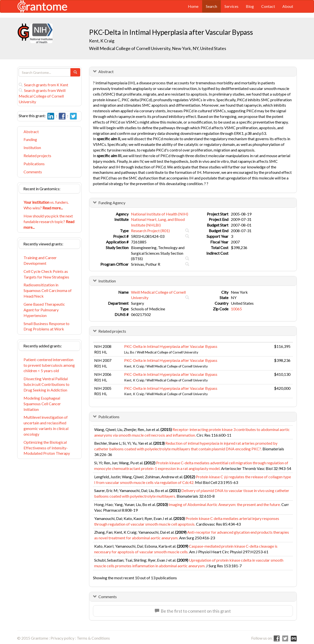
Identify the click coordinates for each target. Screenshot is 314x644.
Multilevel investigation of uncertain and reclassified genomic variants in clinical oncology (46, 426)
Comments (33, 172)
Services (231, 6)
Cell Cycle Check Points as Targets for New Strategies (46, 274)
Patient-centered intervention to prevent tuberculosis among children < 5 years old (49, 365)
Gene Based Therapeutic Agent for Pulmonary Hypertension (44, 310)
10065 (236, 309)
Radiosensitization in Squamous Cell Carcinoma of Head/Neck (48, 290)
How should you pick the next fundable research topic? (49, 221)
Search (211, 6)
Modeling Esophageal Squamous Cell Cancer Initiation (42, 404)
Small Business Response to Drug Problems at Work (46, 326)
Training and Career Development (40, 260)
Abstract (31, 132)
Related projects (37, 156)
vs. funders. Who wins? (46, 205)
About (288, 6)
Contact (268, 6)
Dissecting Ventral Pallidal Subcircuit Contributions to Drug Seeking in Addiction (46, 384)
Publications (34, 164)
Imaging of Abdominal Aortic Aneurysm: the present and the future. (225, 504)
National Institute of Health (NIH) (160, 214)
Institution (32, 147)
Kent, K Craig (102, 41)
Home (193, 6)
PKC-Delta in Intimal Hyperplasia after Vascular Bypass (171, 346)
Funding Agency (112, 203)
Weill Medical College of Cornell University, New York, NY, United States (158, 48)
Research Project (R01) (150, 231)
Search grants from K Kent (43, 85)
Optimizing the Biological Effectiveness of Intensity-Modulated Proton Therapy (47, 448)
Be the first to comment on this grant (193, 611)
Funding (30, 139)
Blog (250, 6)
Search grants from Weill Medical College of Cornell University (42, 96)
